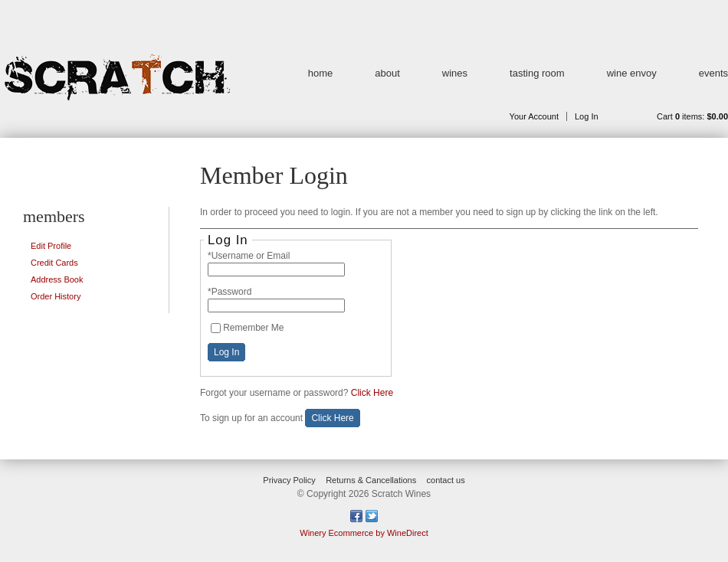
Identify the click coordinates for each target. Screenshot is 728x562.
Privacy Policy (289, 480)
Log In (587, 116)
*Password (230, 292)
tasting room (537, 73)
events (713, 73)
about (387, 73)
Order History (56, 296)
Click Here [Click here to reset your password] (372, 393)
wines (455, 73)
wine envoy (632, 73)
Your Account (534, 116)
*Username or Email (249, 256)
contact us (446, 480)
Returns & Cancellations (371, 480)
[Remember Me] (216, 328)
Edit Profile (51, 246)
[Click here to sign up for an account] (332, 418)
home (321, 73)
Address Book (57, 279)
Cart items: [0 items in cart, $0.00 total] (692, 116)
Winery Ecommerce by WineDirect (364, 533)
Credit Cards (54, 263)
